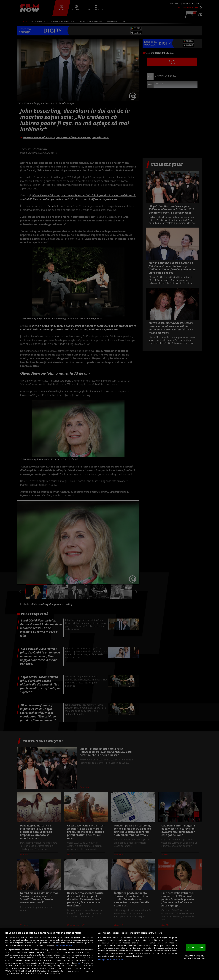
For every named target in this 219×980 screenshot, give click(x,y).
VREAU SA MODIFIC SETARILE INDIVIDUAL (195, 957)
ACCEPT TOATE (196, 947)
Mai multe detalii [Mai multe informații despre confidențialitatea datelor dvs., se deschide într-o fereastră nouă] (64, 945)
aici (79, 963)
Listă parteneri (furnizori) (111, 959)
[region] (109, 954)
